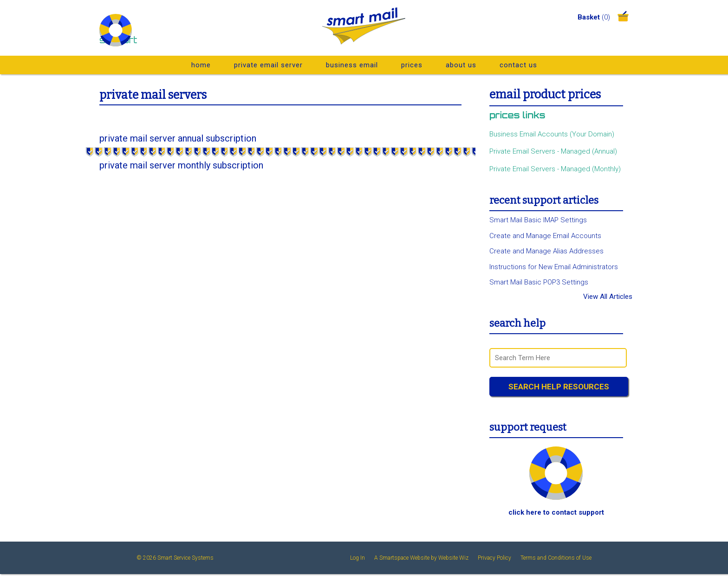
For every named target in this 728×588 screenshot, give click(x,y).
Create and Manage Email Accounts (545, 236)
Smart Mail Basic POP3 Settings (539, 282)
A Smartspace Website (402, 558)
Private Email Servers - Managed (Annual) (553, 151)
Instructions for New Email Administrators (554, 267)
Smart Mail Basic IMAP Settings (538, 220)
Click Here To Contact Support (556, 512)
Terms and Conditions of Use (556, 558)
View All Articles (608, 297)
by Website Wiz (450, 558)
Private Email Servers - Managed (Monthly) (555, 169)
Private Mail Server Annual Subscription (178, 138)
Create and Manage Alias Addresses (546, 251)
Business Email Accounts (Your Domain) (552, 134)
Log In (357, 558)
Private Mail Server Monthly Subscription (181, 165)
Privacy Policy (494, 558)
